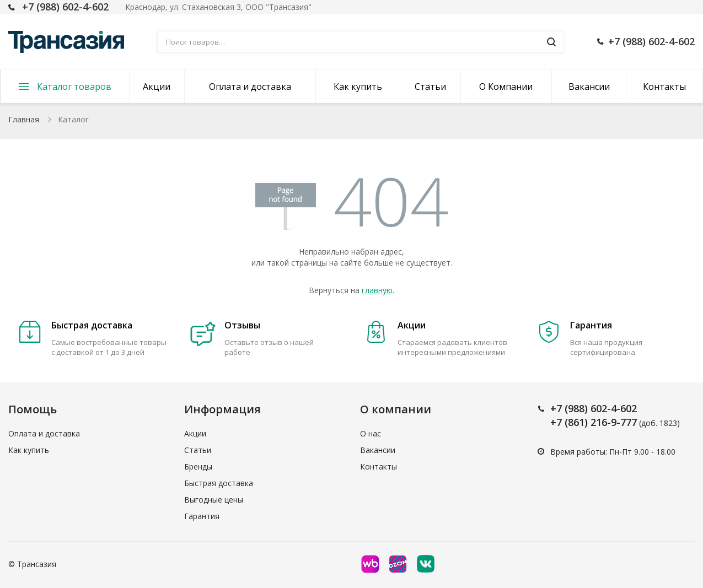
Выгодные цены (214, 500)
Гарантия (202, 516)
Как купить (358, 87)
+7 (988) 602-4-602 (65, 7)
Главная (24, 119)
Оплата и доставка (250, 87)
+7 (557, 408)
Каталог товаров (74, 87)
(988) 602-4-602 (601, 408)
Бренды (198, 466)
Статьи (430, 87)
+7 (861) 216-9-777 (594, 422)
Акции (157, 87)
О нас (371, 433)
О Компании (506, 87)
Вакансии (589, 87)
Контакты (664, 87)
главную (377, 290)
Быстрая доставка (219, 483)
